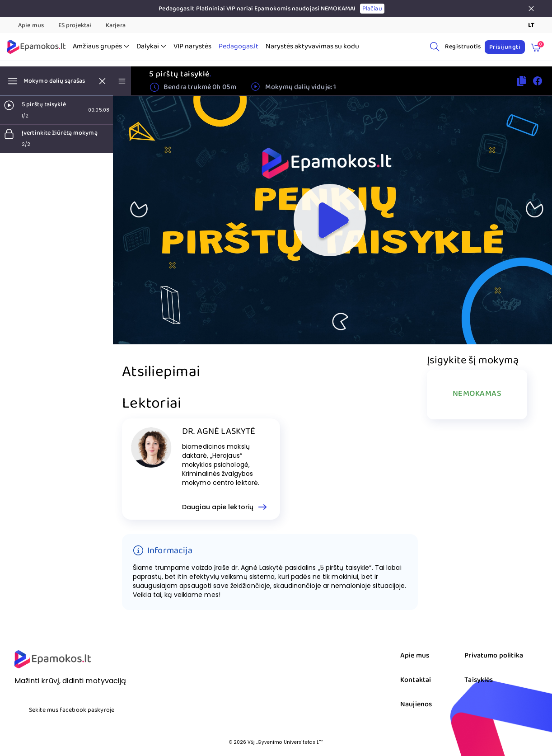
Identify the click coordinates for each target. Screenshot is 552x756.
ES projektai (75, 25)
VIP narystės (192, 47)
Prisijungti (505, 47)
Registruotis (463, 47)
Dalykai (151, 47)
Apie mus (31, 25)
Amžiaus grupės (101, 47)
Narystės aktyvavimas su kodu (312, 47)
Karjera (116, 25)
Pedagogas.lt (239, 47)
